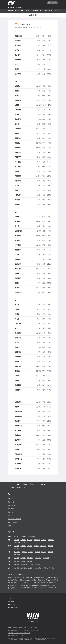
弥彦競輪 (16, 540)
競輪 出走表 (11, 509)
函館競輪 (16, 537)
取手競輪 (30, 540)
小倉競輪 (16, 568)
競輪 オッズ (11, 516)
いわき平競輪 (31, 537)
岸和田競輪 (46, 558)
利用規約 (16, 627)
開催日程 (10, 11)
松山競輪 (37, 565)
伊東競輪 (50, 546)
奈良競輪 (23, 558)
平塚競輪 (36, 546)
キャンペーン (49, 11)
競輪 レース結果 (12, 522)
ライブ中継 (35, 11)
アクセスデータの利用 (13, 608)
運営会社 (10, 627)
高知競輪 (31, 565)
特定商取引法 (22, 627)
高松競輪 (16, 565)
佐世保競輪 (38, 568)
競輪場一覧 (11, 502)
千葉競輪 (23, 546)
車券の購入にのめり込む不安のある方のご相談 (19, 633)
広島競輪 (23, 561)
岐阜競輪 (24, 552)
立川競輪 (24, 543)
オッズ (27, 11)
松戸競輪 (16, 546)
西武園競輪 (51, 540)
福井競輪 (16, 558)
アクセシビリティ (12, 605)
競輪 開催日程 (12, 505)
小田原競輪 (43, 546)
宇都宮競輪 (37, 540)
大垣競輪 (31, 552)
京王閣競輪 (17, 543)
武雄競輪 (31, 568)
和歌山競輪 (38, 558)
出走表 (17, 11)
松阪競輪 (50, 552)
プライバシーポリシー (33, 627)
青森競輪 (23, 537)
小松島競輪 (24, 565)
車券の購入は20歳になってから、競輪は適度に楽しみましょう (23, 631)
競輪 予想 (10, 512)
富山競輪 (44, 552)
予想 (22, 11)
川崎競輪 (30, 546)
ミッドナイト (58, 11)
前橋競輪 (23, 540)
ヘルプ (9, 599)
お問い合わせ (11, 602)
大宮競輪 (44, 540)
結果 (41, 11)
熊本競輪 (52, 568)
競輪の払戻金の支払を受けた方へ (16, 635)
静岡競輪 (16, 549)
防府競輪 (30, 561)
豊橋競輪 (37, 552)
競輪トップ (11, 499)
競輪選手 (10, 526)
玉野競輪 (16, 561)
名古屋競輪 (17, 552)
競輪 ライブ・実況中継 (14, 519)
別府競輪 (45, 568)
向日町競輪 (30, 558)
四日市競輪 (17, 555)
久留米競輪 (24, 568)
